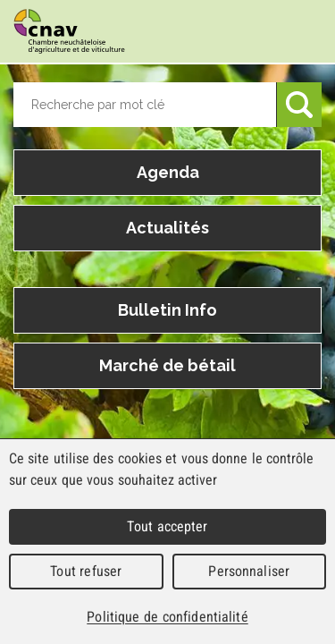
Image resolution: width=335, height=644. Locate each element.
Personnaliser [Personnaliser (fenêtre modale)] (249, 571)
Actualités (167, 228)
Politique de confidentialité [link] (167, 617)
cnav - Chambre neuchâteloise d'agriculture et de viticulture (69, 31)
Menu (304, 32)
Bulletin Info (167, 310)
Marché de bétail (167, 365)
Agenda (168, 172)
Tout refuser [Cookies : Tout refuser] (86, 571)
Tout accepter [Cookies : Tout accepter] (167, 526)
